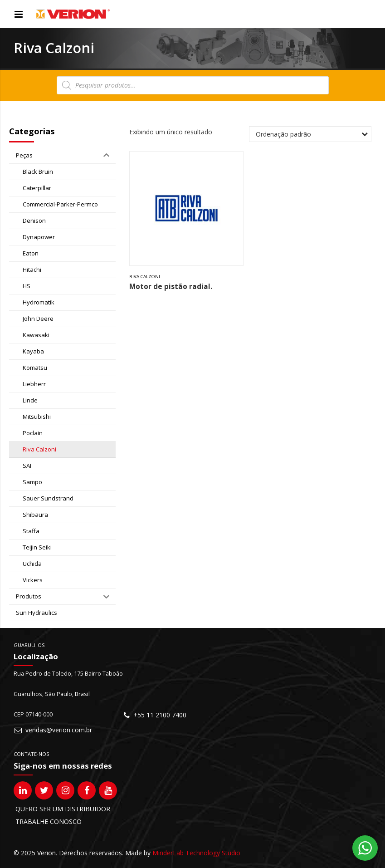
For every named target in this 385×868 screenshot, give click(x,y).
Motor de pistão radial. (171, 287)
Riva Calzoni (145, 277)
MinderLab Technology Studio (196, 853)
